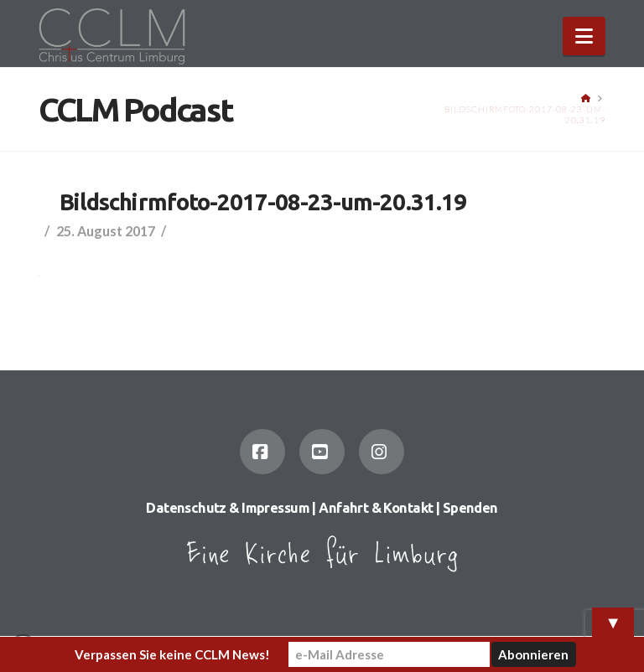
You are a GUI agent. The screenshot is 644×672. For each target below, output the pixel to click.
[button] (584, 36)
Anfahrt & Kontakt (376, 508)
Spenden (470, 508)
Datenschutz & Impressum (228, 508)
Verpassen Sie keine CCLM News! (172, 654)
